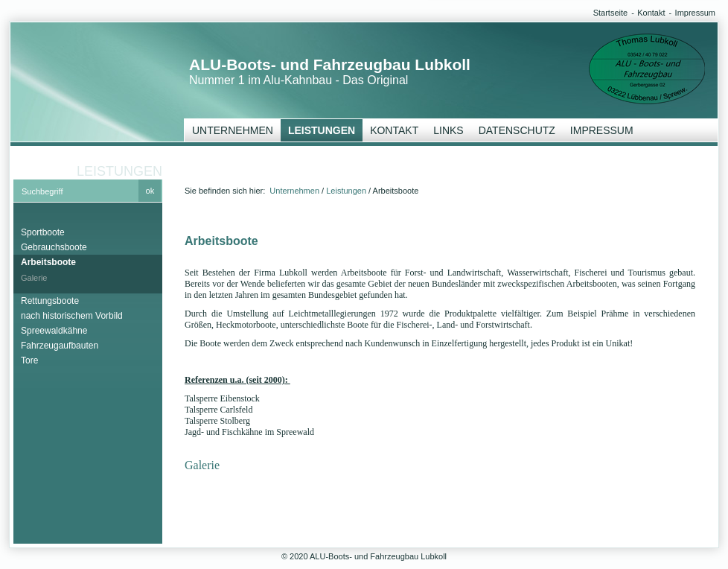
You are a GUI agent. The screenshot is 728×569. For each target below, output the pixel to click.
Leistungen (322, 130)
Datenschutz (517, 130)
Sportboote (43, 232)
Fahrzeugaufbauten (60, 346)
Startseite (610, 13)
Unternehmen (233, 130)
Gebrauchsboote (54, 247)
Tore (29, 360)
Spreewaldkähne (54, 331)
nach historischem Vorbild (72, 316)
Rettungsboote (50, 301)
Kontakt (651, 13)
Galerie (34, 278)
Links (448, 130)
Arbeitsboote (48, 262)
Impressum (695, 13)
